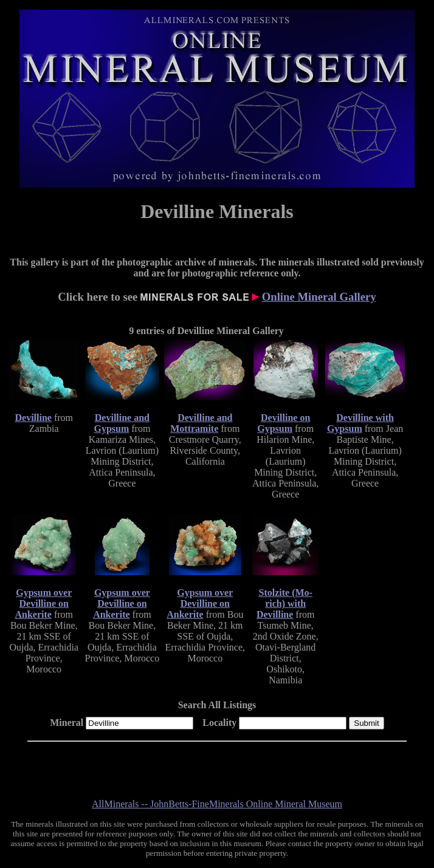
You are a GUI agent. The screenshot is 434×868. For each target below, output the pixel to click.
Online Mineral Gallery (319, 297)
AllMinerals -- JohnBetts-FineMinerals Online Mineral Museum (217, 804)
